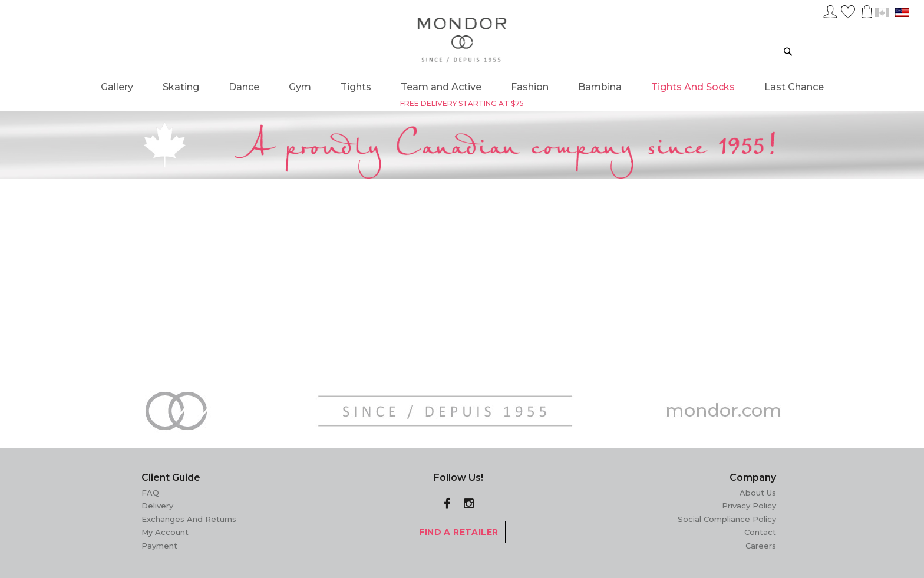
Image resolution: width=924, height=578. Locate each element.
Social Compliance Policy (727, 519)
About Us (758, 493)
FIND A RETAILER (458, 532)
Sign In (830, 10)
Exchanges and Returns (189, 519)
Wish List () (848, 10)
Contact (760, 532)
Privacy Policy (749, 506)
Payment (159, 546)
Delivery (157, 506)
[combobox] (841, 51)
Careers (761, 546)
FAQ (150, 493)
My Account (165, 532)
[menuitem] (117, 87)
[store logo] (462, 41)
